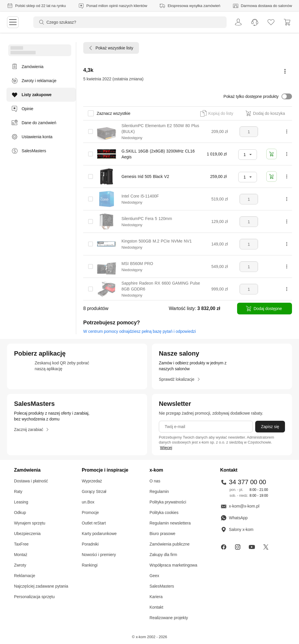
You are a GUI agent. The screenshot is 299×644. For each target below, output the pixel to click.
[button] (258, 96)
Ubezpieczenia (27, 534)
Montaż (21, 555)
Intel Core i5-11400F (140, 196)
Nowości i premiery (99, 555)
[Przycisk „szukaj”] (40, 22)
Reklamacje (25, 576)
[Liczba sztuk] (249, 132)
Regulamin (159, 491)
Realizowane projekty (169, 618)
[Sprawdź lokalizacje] (180, 379)
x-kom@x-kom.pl (240, 506)
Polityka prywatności (168, 502)
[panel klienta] (237, 22)
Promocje (90, 513)
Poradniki (90, 544)
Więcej (166, 448)
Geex (154, 576)
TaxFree (21, 544)
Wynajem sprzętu (30, 523)
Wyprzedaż (92, 481)
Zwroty (20, 565)
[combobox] (248, 155)
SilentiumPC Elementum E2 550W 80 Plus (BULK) (160, 129)
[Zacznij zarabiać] (32, 430)
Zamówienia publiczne (170, 544)
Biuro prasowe (162, 534)
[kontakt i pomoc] (255, 22)
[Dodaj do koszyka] (272, 154)
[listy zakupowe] (271, 22)
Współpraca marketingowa (173, 565)
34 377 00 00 (243, 482)
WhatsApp (234, 518)
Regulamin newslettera (170, 523)
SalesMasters (162, 586)
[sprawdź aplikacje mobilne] (77, 366)
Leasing (21, 502)
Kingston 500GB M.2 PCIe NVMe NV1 (157, 241)
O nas (155, 481)
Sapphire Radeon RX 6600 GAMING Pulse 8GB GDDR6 (161, 286)
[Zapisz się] (270, 427)
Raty (18, 491)
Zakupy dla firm (163, 555)
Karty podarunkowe (99, 534)
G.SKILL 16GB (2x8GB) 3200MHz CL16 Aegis (158, 154)
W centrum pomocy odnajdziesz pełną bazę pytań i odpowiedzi (140, 331)
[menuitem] (237, 22)
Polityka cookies (164, 513)
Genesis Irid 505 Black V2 (145, 176)
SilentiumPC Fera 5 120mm (147, 219)
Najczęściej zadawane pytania (41, 586)
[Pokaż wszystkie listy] (111, 48)
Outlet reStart (94, 523)
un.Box (88, 502)
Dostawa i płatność (31, 481)
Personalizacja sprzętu (34, 597)
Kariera (156, 597)
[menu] (13, 22)
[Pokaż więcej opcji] (285, 71)
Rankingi (90, 565)
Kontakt (156, 607)
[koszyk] (287, 22)
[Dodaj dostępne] (265, 309)
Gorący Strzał (94, 491)
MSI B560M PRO (137, 264)
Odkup (20, 513)
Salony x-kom (237, 529)
